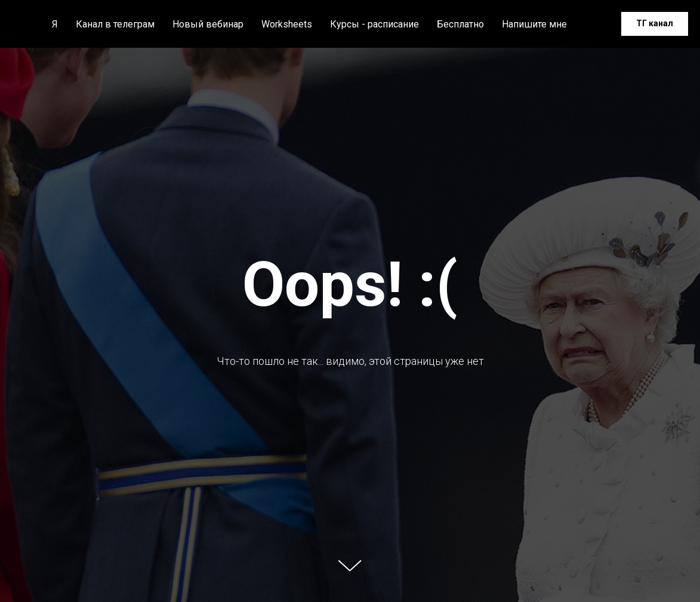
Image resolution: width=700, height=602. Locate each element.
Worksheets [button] (287, 24)
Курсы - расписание (374, 24)
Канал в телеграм (115, 24)
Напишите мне (534, 24)
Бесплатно (460, 24)
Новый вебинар (208, 24)
